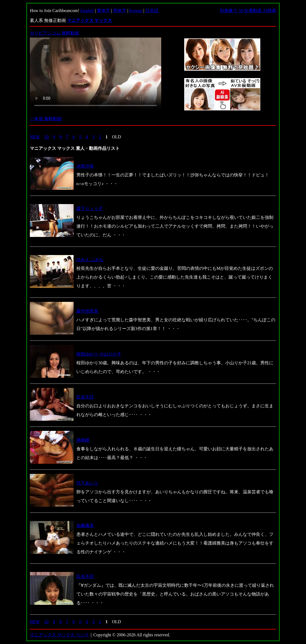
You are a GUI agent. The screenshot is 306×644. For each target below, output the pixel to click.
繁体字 (103, 11)
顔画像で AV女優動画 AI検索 (248, 11)
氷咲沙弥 (85, 166)
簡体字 (120, 11)
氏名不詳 (85, 397)
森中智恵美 (87, 311)
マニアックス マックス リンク (59, 635)
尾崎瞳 (83, 440)
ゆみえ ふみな (90, 260)
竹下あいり (87, 483)
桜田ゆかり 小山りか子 (99, 354)
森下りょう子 (90, 209)
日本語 (152, 11)
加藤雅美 (85, 526)
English (87, 11)
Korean (136, 11)
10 (46, 137)
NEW (35, 137)
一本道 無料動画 (46, 119)
